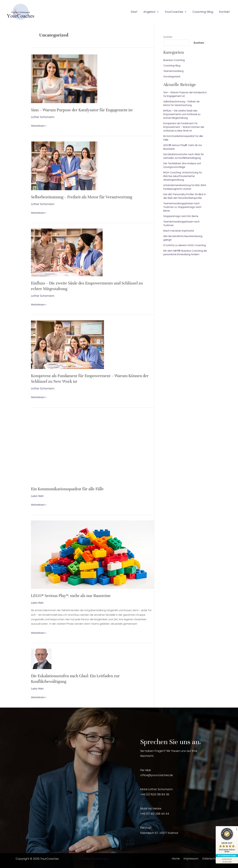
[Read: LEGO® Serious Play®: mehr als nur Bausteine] (93, 554)
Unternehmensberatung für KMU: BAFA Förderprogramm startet (183, 187)
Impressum (190, 858)
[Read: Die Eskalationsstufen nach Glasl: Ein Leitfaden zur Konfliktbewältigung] (41, 658)
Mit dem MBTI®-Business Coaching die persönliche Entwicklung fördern (185, 256)
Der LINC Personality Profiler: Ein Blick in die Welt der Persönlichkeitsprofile (185, 196)
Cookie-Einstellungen (96, 858)
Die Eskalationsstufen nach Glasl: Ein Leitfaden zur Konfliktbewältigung (185, 156)
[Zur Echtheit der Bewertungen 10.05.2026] (227, 860)
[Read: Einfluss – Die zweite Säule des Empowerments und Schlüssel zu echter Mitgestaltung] (67, 252)
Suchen (168, 37)
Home (176, 858)
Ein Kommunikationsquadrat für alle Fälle (70, 489)
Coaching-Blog (172, 66)
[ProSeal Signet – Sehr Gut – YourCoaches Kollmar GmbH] (227, 841)
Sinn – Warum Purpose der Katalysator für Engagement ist (84, 110)
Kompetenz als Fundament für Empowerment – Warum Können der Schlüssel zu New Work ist (185, 127)
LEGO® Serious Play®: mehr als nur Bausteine (73, 595)
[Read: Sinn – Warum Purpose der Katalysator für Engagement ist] (64, 78)
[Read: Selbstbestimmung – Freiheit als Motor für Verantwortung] (65, 166)
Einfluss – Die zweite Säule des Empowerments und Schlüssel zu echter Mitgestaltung (183, 114)
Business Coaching (175, 60)
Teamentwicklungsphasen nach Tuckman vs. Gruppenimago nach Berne (183, 207)
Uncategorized (172, 77)
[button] (159, 12)
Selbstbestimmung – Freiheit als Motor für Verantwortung (84, 197)
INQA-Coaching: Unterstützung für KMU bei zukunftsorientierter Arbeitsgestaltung (184, 176)
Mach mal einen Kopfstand (179, 231)
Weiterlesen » (39, 126)
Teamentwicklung (174, 71)
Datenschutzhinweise (215, 858)
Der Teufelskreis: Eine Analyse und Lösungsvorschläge (183, 165)
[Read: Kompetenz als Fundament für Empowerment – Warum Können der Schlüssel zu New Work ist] (67, 344)
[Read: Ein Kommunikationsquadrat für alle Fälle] (93, 447)
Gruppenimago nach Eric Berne (182, 216)
